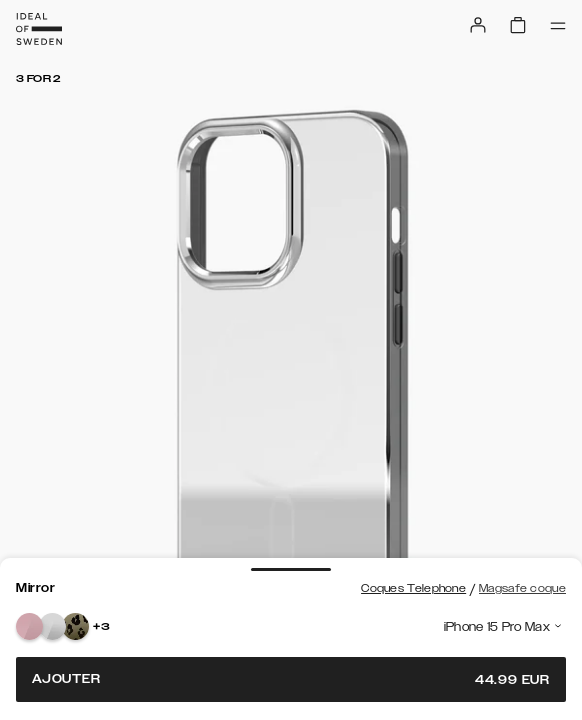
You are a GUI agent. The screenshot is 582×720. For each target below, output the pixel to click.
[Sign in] (478, 25)
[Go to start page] (39, 29)
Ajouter (291, 679)
